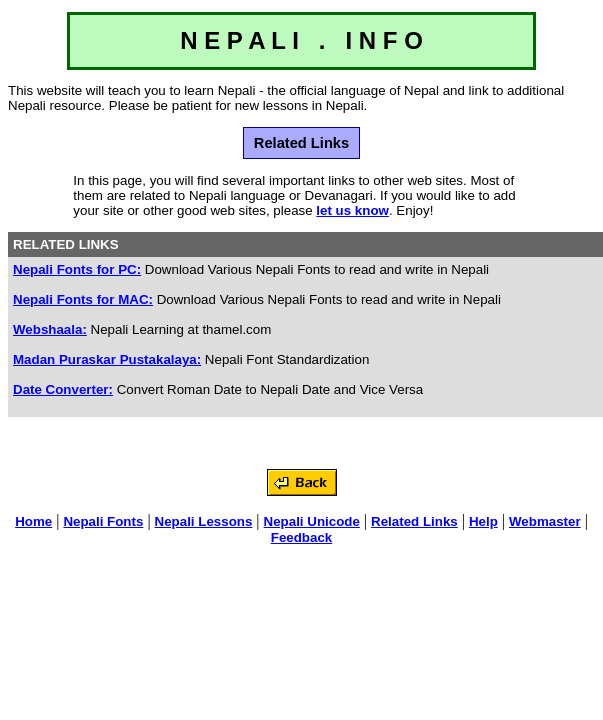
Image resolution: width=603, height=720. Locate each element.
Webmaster (545, 521)
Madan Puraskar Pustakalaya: (107, 359)
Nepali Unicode (312, 521)
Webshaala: (50, 329)
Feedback (302, 537)
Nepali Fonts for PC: (77, 269)
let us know (352, 210)
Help (483, 521)
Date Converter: (63, 389)
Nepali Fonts (103, 521)
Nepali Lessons (204, 521)
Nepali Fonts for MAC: (83, 299)
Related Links (414, 521)
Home (33, 521)
